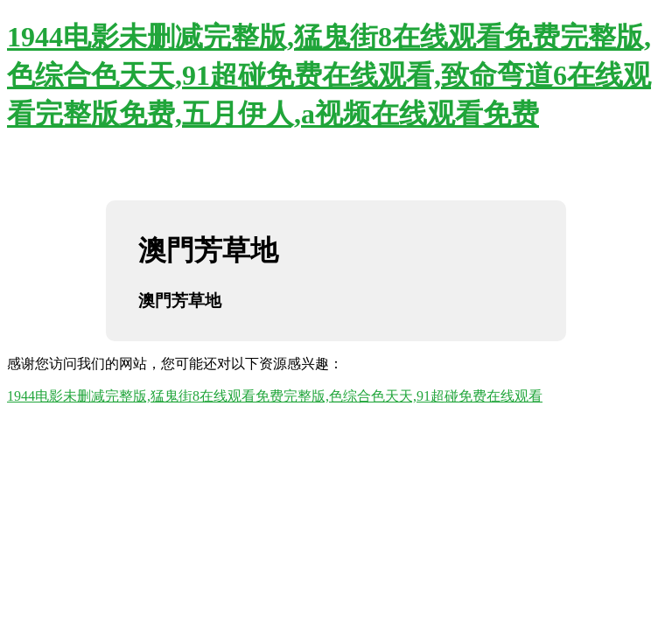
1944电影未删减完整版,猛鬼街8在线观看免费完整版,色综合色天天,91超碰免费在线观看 (275, 396)
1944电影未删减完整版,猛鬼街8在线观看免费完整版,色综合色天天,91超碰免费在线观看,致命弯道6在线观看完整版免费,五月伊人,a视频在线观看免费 (329, 75)
